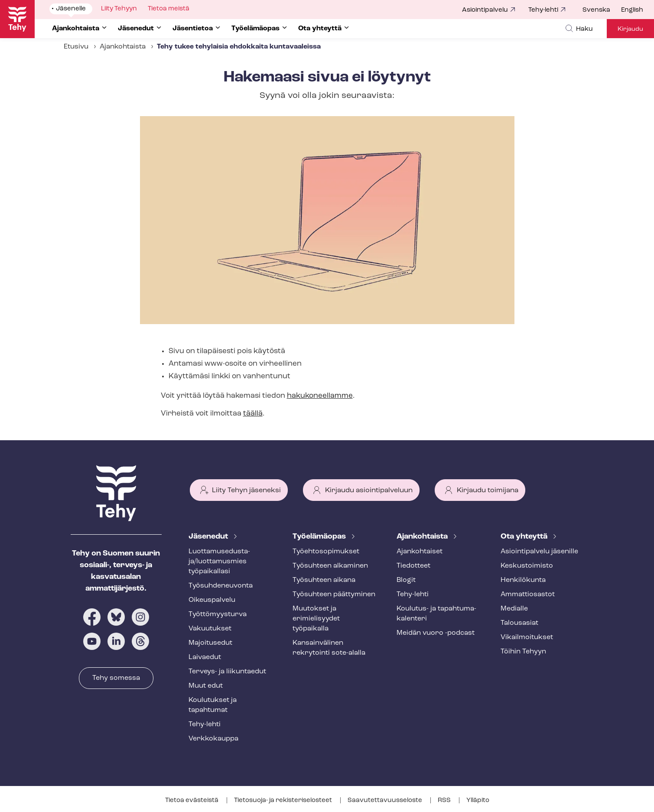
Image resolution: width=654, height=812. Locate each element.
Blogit (406, 580)
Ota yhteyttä (525, 537)
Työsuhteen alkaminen (330, 566)
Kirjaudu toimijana (488, 490)
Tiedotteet (413, 566)
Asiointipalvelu (485, 10)
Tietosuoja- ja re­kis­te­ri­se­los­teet (284, 801)
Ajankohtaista (423, 537)
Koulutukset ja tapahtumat (213, 705)
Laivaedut (205, 657)
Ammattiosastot (528, 594)
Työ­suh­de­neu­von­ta (221, 586)
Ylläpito (478, 801)
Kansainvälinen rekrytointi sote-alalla (329, 648)
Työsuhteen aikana (324, 580)
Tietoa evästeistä (192, 801)
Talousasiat (519, 623)
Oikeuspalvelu (212, 600)
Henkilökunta (523, 580)
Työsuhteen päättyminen (334, 594)
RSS (445, 801)
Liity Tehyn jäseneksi (246, 490)
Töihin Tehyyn (523, 652)
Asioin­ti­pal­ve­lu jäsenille (539, 552)
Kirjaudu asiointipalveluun (369, 490)
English (632, 10)
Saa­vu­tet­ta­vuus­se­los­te (386, 801)
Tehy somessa (116, 678)
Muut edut (206, 686)
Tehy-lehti (543, 10)
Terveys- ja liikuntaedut (227, 672)
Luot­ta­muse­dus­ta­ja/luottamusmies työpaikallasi (219, 562)
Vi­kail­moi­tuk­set (527, 637)
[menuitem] (602, 10)
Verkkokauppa (213, 739)
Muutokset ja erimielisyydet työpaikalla (316, 619)
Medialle (514, 609)
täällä (253, 414)
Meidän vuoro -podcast (436, 633)
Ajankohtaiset (420, 552)
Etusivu (76, 47)
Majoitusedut (210, 643)
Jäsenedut (209, 537)
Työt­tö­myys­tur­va (218, 614)
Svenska (596, 10)
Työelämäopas (320, 537)
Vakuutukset (210, 629)
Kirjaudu (630, 29)
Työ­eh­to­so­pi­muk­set (326, 552)
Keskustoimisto (527, 566)
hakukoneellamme (320, 396)
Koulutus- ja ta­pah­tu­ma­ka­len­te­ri (436, 614)
